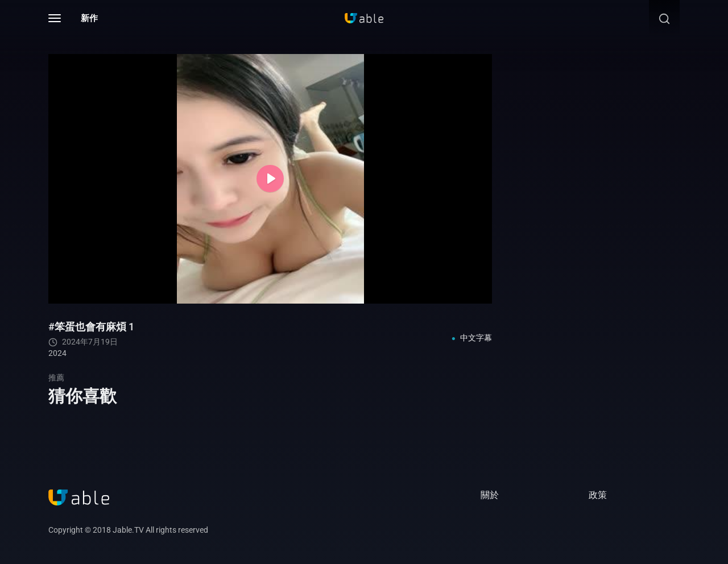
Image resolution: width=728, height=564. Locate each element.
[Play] (270, 179)
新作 (89, 18)
